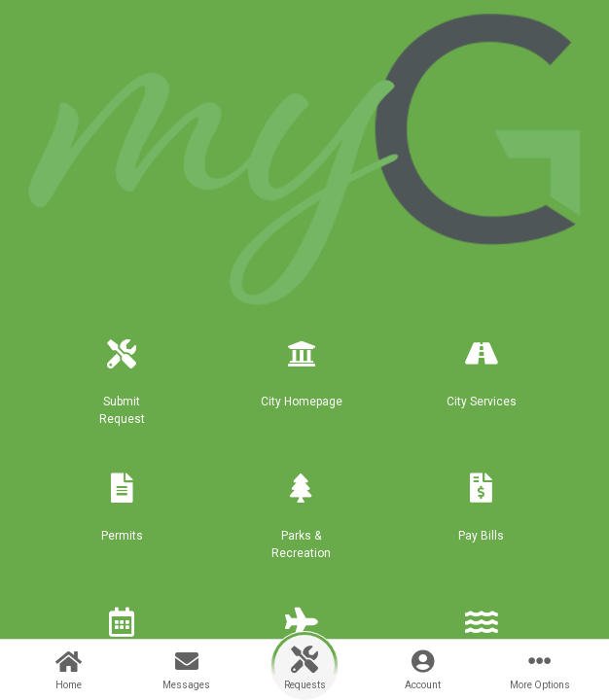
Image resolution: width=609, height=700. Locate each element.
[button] (122, 381)
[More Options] (540, 670)
